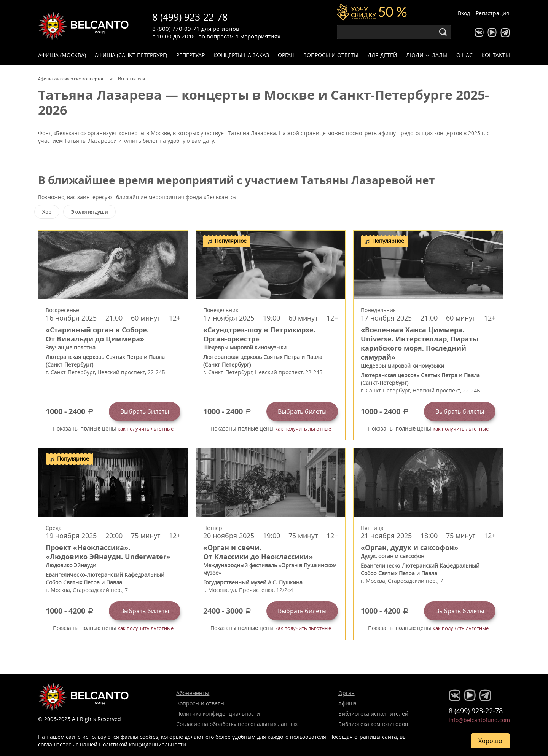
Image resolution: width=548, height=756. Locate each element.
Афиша (347, 703)
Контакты (496, 55)
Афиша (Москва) (62, 55)
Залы (440, 55)
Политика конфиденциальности (218, 714)
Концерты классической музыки (84, 26)
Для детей (382, 55)
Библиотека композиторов (373, 724)
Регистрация (492, 13)
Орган (286, 55)
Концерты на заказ (241, 55)
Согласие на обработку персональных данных (237, 724)
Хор (47, 212)
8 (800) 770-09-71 (176, 29)
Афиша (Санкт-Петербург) (131, 55)
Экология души (89, 212)
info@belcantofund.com (479, 720)
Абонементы (193, 693)
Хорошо (490, 741)
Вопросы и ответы (331, 55)
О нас (464, 55)
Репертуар (190, 55)
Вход (464, 13)
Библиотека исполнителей (373, 714)
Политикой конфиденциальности (143, 744)
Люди (415, 55)
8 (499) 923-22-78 (190, 17)
